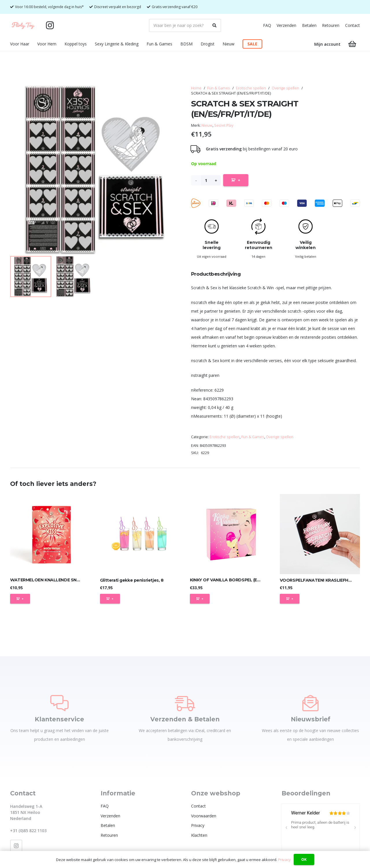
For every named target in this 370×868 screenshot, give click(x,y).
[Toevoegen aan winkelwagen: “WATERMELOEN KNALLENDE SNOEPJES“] (20, 599)
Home (196, 88)
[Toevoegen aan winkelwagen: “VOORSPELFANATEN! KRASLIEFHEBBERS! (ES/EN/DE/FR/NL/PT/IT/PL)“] (290, 599)
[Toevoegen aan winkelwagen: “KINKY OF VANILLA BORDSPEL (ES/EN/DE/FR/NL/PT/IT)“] (200, 599)
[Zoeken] (214, 25)
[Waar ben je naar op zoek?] (185, 25)
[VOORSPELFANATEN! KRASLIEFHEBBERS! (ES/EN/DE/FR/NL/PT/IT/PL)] (320, 534)
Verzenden (286, 25)
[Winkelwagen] (352, 44)
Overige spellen (285, 88)
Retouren (331, 25)
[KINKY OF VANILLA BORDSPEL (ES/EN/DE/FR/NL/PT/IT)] (230, 534)
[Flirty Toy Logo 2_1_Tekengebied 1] (23, 25)
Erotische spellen (251, 88)
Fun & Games (219, 88)
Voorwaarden (204, 816)
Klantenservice (59, 719)
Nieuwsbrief (311, 719)
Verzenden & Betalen (185, 719)
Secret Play (224, 125)
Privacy (198, 825)
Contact (353, 25)
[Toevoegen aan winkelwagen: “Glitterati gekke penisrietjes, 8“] (110, 599)
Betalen (309, 25)
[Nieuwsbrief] (310, 703)
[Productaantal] (206, 180)
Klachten (199, 835)
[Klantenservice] (59, 703)
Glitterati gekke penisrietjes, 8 (132, 580)
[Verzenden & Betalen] (185, 703)
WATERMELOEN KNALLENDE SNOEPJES (51, 580)
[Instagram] (50, 25)
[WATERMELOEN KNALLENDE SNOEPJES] (50, 534)
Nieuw (207, 125)
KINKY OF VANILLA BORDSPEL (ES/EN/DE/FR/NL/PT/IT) (245, 580)
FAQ (267, 25)
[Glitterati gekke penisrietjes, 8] (140, 534)
